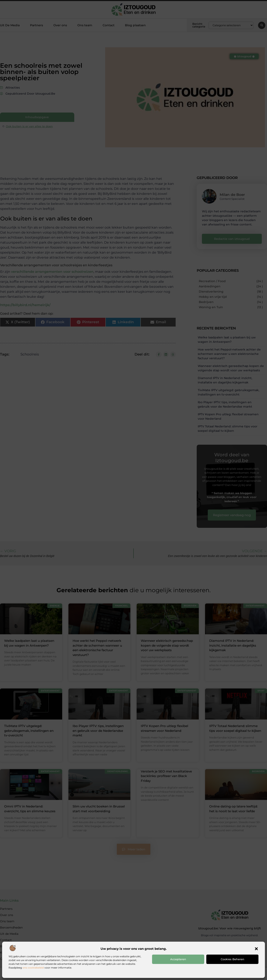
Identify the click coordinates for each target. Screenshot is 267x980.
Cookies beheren (232, 959)
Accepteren (178, 959)
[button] (256, 949)
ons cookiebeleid (33, 968)
